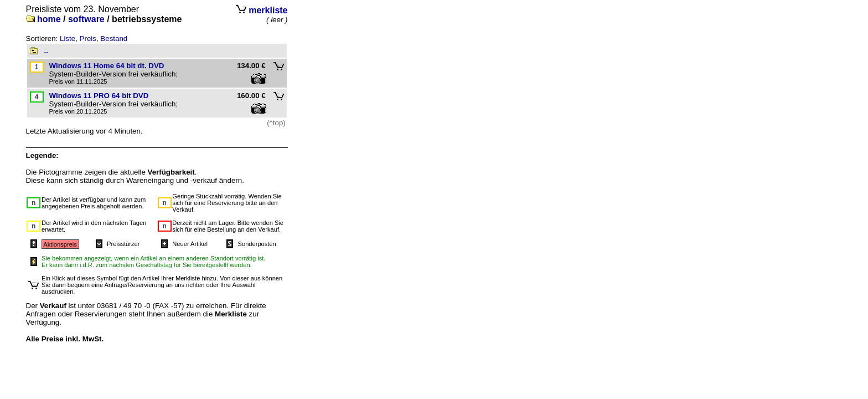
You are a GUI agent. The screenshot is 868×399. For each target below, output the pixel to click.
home (49, 19)
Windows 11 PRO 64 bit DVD (99, 96)
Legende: (42, 155)
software (86, 19)
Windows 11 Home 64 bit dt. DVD (107, 66)
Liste (68, 39)
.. (46, 51)
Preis (88, 39)
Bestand (114, 39)
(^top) (276, 123)
